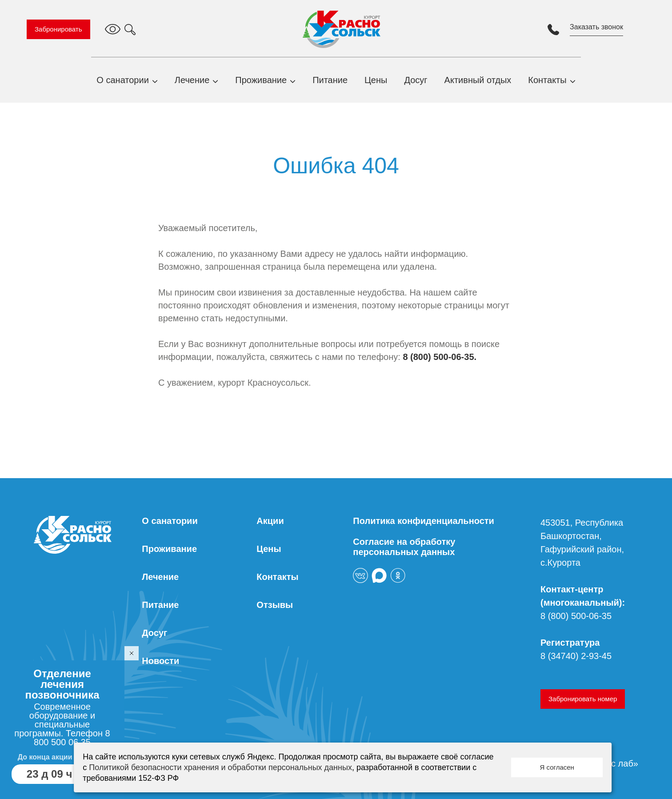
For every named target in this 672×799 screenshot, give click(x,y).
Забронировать (58, 29)
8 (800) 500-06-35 (576, 616)
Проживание (261, 80)
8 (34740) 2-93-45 (576, 656)
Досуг (416, 80)
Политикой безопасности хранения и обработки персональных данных (220, 767)
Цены (376, 80)
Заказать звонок (596, 27)
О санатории (123, 80)
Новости (160, 661)
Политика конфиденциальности (424, 521)
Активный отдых (478, 80)
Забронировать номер (583, 699)
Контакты (547, 80)
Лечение (192, 80)
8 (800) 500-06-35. (440, 357)
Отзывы (275, 605)
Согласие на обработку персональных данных (404, 547)
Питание (330, 80)
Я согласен (557, 767)
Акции (270, 521)
